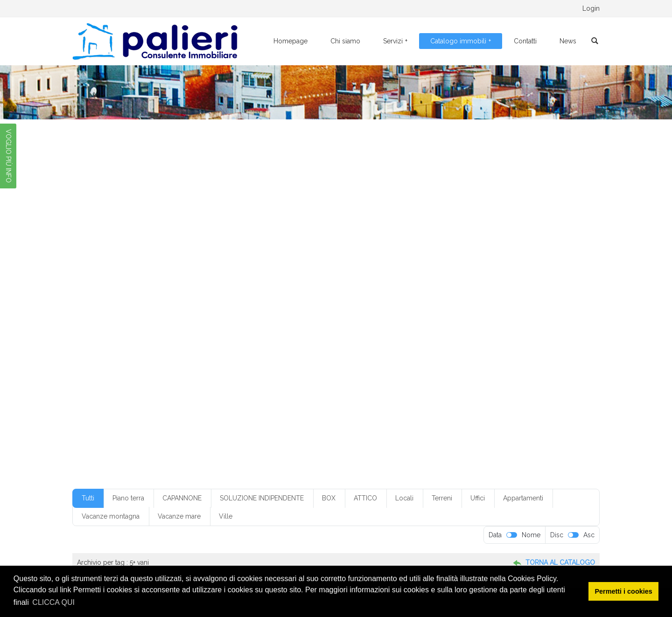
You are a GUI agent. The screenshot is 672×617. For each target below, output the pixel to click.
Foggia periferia (454, 305)
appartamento (220, 278)
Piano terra (128, 498)
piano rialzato (454, 333)
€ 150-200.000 (229, 251)
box (255, 278)
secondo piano (451, 347)
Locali (404, 498)
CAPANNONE (182, 498)
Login (591, 8)
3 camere (314, 265)
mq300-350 (170, 333)
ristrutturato (406, 347)
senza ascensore (501, 347)
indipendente (128, 319)
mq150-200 (461, 319)
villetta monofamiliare (139, 374)
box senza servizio (404, 278)
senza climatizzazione (185, 360)
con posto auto (460, 292)
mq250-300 (127, 333)
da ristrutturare (273, 305)
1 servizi (532, 251)
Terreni (442, 498)
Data (495, 535)
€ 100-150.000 (131, 251)
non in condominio (260, 333)
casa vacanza (510, 278)
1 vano (154, 265)
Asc (589, 535)
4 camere (442, 265)
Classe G (122, 292)
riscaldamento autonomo (348, 347)
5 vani (500, 265)
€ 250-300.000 (369, 251)
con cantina (311, 292)
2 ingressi (220, 265)
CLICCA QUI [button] (53, 602)
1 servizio (122, 265)
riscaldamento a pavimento (270, 347)
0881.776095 (163, 8)
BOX (329, 498)
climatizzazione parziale (175, 292)
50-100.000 (127, 278)
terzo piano (434, 360)
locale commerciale (252, 319)
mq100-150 (419, 319)
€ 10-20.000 (180, 251)
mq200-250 (503, 319)
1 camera (462, 251)
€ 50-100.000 (420, 251)
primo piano (165, 347)
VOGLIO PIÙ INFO (8, 156)
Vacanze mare (179, 516)
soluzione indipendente (339, 360)
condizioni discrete (135, 305)
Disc (557, 535)
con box (275, 292)
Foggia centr (320, 305)
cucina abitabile (190, 305)
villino (186, 374)
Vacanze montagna (111, 516)
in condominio (503, 305)
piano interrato (407, 333)
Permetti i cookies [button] (624, 591)
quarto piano (208, 347)
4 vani (473, 265)
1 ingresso (498, 251)
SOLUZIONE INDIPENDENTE (262, 498)
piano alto (307, 333)
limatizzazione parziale (185, 319)
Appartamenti (523, 498)
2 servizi (254, 265)
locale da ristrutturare (316, 319)
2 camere (185, 265)
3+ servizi (407, 265)
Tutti (88, 498)
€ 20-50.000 (320, 251)
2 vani (283, 265)
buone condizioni (460, 278)
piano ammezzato (354, 333)
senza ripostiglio (245, 360)
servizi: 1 (288, 360)
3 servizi (348, 265)
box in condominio (346, 278)
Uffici (478, 498)
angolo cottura (173, 278)
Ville (226, 516)
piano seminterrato (506, 333)
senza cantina (129, 360)
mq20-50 (543, 319)
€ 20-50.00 (276, 251)
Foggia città (408, 305)
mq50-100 (211, 333)
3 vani (377, 265)
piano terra (125, 347)
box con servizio (291, 278)
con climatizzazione (362, 292)
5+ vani (527, 265)
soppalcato (395, 360)
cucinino (232, 305)
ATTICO (365, 498)
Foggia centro (365, 305)
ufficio (467, 360)
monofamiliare (373, 319)
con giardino (415, 292)
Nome (531, 535)
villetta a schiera (521, 360)
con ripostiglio (508, 292)
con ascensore (235, 292)
